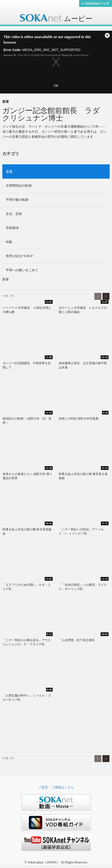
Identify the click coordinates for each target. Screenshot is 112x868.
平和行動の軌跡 (17, 200)
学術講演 (12, 228)
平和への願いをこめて (22, 270)
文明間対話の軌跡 (19, 186)
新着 (9, 171)
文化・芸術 (14, 214)
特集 (9, 242)
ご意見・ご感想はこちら (56, 787)
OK (56, 86)
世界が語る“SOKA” (20, 256)
